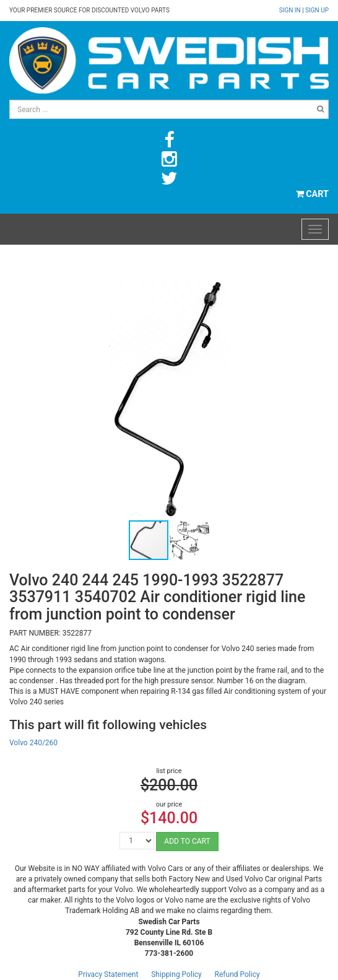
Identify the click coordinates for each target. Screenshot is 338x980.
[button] (318, 291)
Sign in (291, 10)
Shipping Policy (176, 974)
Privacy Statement (108, 974)
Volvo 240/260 (33, 743)
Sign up (317, 10)
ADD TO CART (187, 841)
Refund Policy (237, 974)
